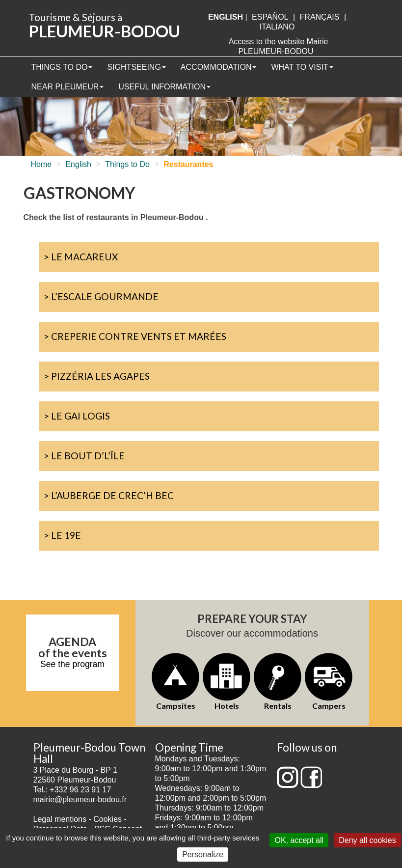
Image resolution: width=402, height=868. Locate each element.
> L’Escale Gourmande (101, 296)
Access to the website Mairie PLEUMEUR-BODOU (279, 46)
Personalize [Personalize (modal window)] (203, 854)
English (78, 164)
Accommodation (219, 67)
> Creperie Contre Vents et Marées (135, 336)
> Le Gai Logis (77, 416)
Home (41, 164)
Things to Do (62, 67)
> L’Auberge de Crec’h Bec (109, 495)
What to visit (302, 67)
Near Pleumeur (68, 87)
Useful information (164, 87)
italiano (277, 27)
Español (270, 17)
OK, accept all (299, 840)
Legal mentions (60, 819)
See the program (72, 664)
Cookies (107, 819)
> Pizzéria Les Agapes (97, 376)
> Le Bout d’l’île (84, 456)
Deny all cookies (367, 840)
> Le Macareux (81, 257)
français (320, 17)
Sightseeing (136, 67)
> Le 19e (62, 535)
